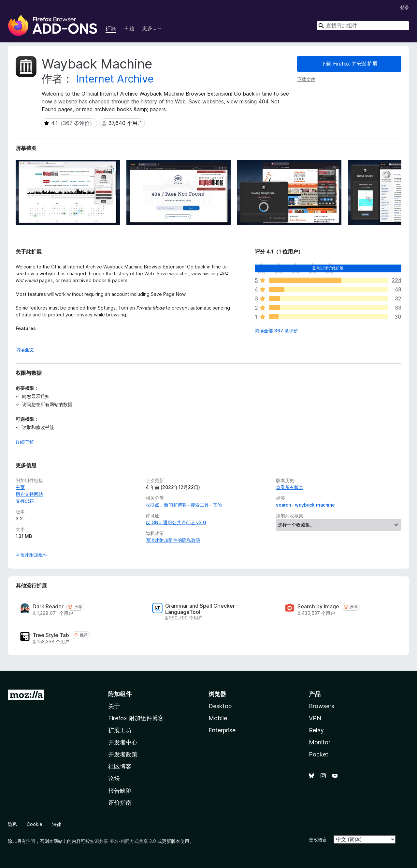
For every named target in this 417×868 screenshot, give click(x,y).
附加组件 (120, 694)
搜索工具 (200, 505)
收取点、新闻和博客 (166, 505)
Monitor (320, 742)
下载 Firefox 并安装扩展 (349, 64)
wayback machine (315, 505)
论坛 (114, 778)
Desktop (220, 706)
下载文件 (306, 79)
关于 (114, 706)
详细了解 (25, 442)
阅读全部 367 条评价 (276, 331)
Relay (316, 730)
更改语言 (318, 839)
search (283, 505)
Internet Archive (115, 79)
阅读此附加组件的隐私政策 (173, 540)
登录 (405, 7)
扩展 (111, 28)
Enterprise (222, 730)
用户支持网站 (29, 494)
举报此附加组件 (32, 555)
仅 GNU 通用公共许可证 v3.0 (176, 522)
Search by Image (318, 607)
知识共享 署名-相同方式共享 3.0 (123, 841)
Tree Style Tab (51, 635)
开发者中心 (123, 742)
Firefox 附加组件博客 (136, 718)
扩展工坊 (120, 730)
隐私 (12, 824)
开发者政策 (123, 754)
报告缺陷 (120, 791)
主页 (20, 487)
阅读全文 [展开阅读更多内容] (25, 350)
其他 (217, 505)
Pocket (319, 754)
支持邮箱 (25, 501)
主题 (129, 28)
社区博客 (120, 766)
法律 (57, 824)
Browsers (322, 706)
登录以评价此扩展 (328, 268)
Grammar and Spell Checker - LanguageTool (202, 609)
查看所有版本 (290, 487)
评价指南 (120, 803)
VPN (315, 718)
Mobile (218, 718)
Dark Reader (48, 607)
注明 (31, 841)
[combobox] (363, 26)
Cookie (35, 824)
